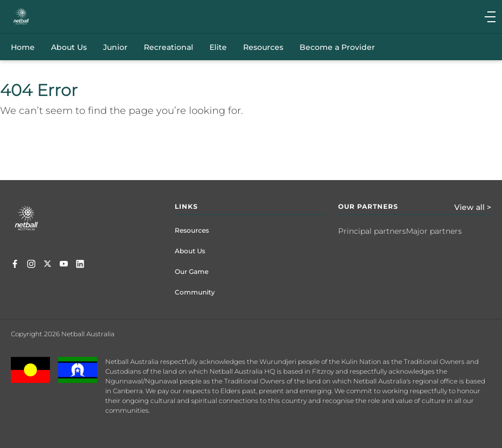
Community (195, 292)
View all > (473, 207)
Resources (192, 230)
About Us (190, 251)
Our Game (192, 271)
